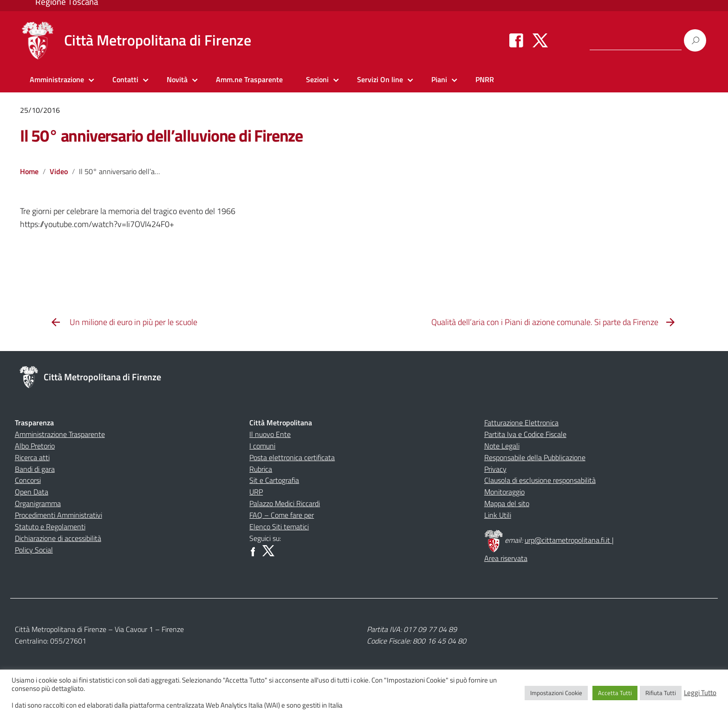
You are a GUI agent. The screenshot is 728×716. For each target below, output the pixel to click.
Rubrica (261, 469)
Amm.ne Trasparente (249, 79)
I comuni (262, 446)
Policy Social (34, 550)
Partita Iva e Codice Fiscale (525, 434)
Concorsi (28, 480)
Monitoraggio (504, 492)
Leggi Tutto (700, 693)
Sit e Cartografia (274, 480)
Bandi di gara (35, 469)
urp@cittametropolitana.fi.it (568, 540)
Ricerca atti (32, 457)
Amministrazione (57, 79)
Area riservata (506, 558)
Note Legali (502, 446)
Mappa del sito (507, 503)
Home (29, 171)
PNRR (485, 79)
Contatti (125, 79)
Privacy (495, 469)
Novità (177, 79)
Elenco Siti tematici (279, 527)
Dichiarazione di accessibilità (58, 538)
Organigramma (38, 503)
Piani (439, 79)
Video (59, 171)
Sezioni (317, 79)
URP (256, 492)
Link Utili (498, 515)
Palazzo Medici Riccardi (285, 503)
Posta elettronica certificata (292, 457)
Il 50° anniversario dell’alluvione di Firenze (161, 135)
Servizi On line (380, 79)
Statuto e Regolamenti (50, 527)
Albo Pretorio (35, 446)
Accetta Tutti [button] (615, 693)
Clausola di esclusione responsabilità (540, 480)
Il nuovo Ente (270, 434)
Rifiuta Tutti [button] (661, 693)
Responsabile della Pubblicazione (535, 457)
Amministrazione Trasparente (60, 434)
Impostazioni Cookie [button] (556, 693)
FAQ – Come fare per (282, 515)
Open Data (32, 492)
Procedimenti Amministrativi (58, 515)
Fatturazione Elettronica (521, 423)
